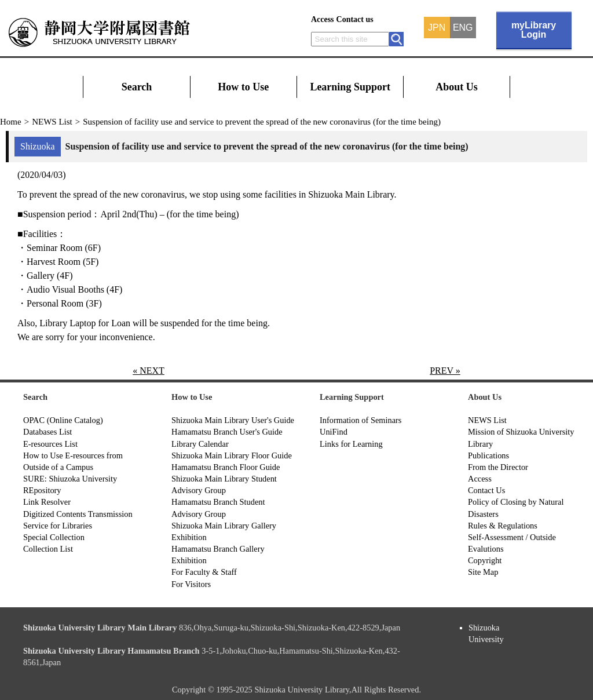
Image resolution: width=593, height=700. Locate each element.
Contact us (355, 19)
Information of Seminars (360, 420)
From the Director (498, 467)
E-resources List (50, 444)
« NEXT (149, 371)
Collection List (48, 549)
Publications (488, 455)
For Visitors (191, 584)
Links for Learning (351, 444)
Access (323, 19)
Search (137, 87)
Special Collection (54, 537)
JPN (437, 28)
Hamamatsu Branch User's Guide (227, 432)
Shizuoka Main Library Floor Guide (232, 455)
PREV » (445, 371)
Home (11, 122)
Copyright (485, 560)
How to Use (243, 87)
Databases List (47, 432)
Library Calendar (200, 444)
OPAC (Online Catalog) (63, 420)
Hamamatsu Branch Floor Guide (226, 467)
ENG (463, 28)
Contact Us (486, 490)
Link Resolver (47, 502)
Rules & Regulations (503, 526)
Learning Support (350, 87)
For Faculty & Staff (204, 572)
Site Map (483, 572)
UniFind (334, 432)
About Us (457, 87)
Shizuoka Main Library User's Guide (233, 420)
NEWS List (52, 122)
